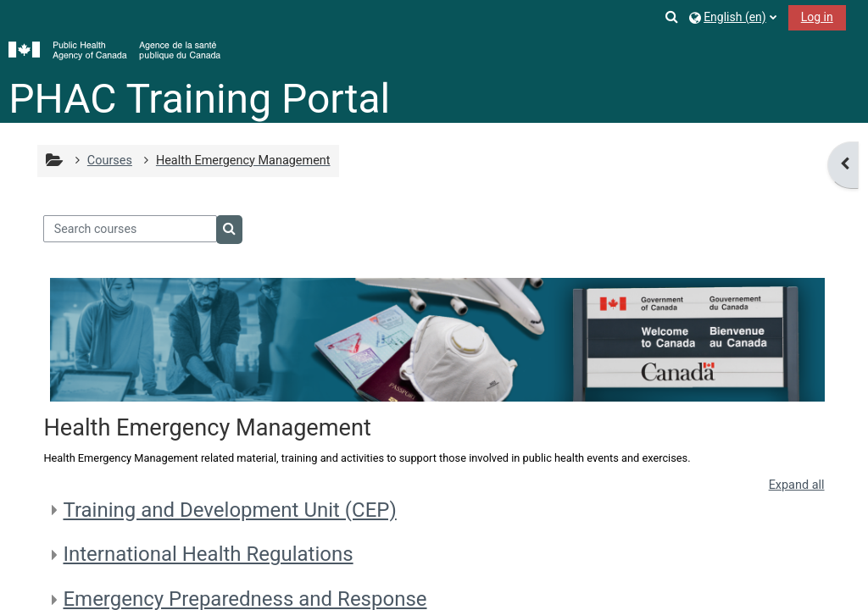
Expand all (797, 485)
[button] (672, 17)
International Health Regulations (208, 554)
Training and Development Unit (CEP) (229, 510)
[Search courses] (130, 229)
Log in (817, 17)
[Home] (114, 50)
